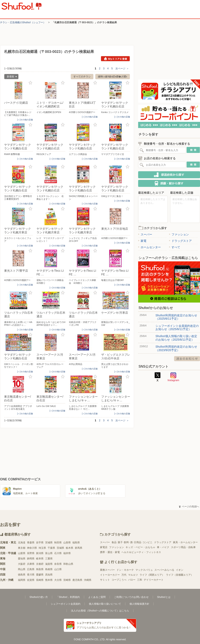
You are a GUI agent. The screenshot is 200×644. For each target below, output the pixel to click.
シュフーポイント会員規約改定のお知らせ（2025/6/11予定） (177, 327)
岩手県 (40, 543)
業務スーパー (107, 570)
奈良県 (58, 564)
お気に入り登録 (30, 83)
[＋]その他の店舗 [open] (25, 120)
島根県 (49, 569)
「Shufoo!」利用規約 (68, 597)
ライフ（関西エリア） (152, 575)
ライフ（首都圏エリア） (180, 575)
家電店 (104, 547)
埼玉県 (42, 548)
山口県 (58, 569)
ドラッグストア (180, 241)
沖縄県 (88, 580)
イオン (180, 570)
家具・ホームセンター (185, 542)
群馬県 (79, 548)
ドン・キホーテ (125, 570)
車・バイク (163, 547)
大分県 (58, 580)
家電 (142, 241)
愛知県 (22, 559)
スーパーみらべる (164, 570)
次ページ (122, 69)
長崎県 (40, 580)
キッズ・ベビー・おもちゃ (140, 547)
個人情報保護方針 (139, 604)
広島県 (31, 569)
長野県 (31, 553)
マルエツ (133, 575)
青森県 (31, 543)
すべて (175, 247)
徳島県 (22, 575)
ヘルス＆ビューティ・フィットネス (141, 552)
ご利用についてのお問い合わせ (131, 597)
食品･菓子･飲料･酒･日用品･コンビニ (132, 542)
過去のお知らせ (187, 359)
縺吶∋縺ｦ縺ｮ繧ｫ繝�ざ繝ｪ (113, 77)
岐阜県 (40, 559)
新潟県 (40, 553)
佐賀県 (31, 580)
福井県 (67, 553)
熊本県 (49, 580)
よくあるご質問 (97, 597)
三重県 (49, 559)
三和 (140, 580)
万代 (124, 575)
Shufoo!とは (164, 597)
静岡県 (31, 559)
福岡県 (22, 580)
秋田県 (58, 543)
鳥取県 (40, 569)
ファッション (179, 234)
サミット (105, 580)
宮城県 (49, 543)
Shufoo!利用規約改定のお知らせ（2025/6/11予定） (176, 317)
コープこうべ (119, 580)
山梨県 (22, 553)
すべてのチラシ (82, 77)
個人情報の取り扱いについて (105, 604)
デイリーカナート (154, 580)
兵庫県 (31, 564)
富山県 (49, 553)
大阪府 (22, 564)
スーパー (145, 234)
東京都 (22, 548)
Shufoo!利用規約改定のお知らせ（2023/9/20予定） (176, 348)
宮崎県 (67, 580)
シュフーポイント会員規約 (66, 604)
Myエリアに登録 (115, 59)
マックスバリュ (144, 570)
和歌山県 (68, 564)
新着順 (11, 77)
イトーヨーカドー (110, 575)
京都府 (40, 564)
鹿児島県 (77, 580)
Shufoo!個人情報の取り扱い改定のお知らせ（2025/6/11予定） (176, 338)
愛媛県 (40, 575)
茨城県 (60, 548)
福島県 (76, 543)
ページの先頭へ (189, 507)
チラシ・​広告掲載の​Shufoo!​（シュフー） (23, 22)
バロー (132, 580)
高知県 (49, 575)
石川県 (58, 553)
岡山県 (22, 569)
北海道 (22, 543)
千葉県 (51, 548)
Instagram (173, 377)
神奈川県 (32, 548)
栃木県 (69, 548)
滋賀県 (49, 564)
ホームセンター (149, 247)
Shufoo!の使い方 (39, 597)
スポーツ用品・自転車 (183, 547)
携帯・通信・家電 (110, 552)
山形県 (67, 543)
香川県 (31, 575)
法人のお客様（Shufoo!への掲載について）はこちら (100, 611)
